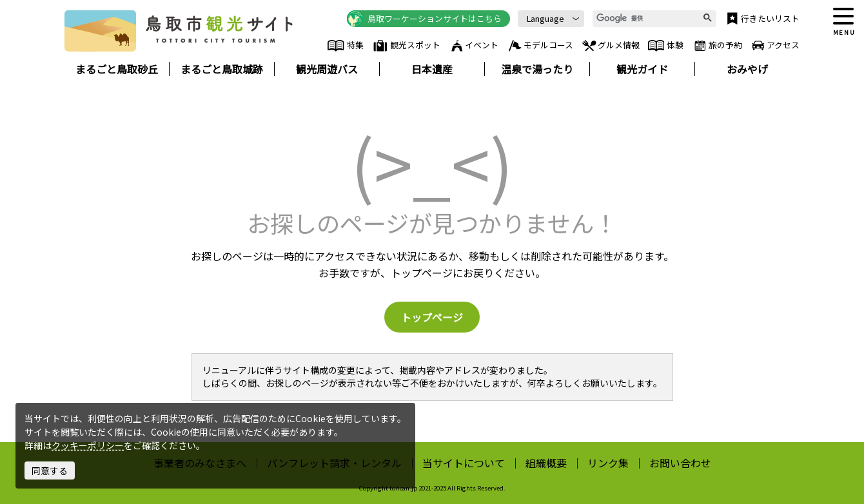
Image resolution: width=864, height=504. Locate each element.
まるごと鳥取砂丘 (117, 69)
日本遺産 (432, 69)
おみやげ (747, 69)
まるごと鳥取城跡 (222, 69)
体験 (666, 46)
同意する (50, 470)
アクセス (775, 46)
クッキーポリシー (88, 445)
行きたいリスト (762, 19)
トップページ (432, 317)
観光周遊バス (327, 69)
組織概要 (546, 463)
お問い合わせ (680, 463)
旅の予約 (717, 46)
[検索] (649, 19)
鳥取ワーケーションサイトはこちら (424, 19)
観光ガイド (642, 69)
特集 (345, 46)
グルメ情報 (610, 46)
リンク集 (608, 463)
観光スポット (406, 46)
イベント (474, 46)
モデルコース (540, 46)
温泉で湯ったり (537, 69)
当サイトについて (464, 463)
